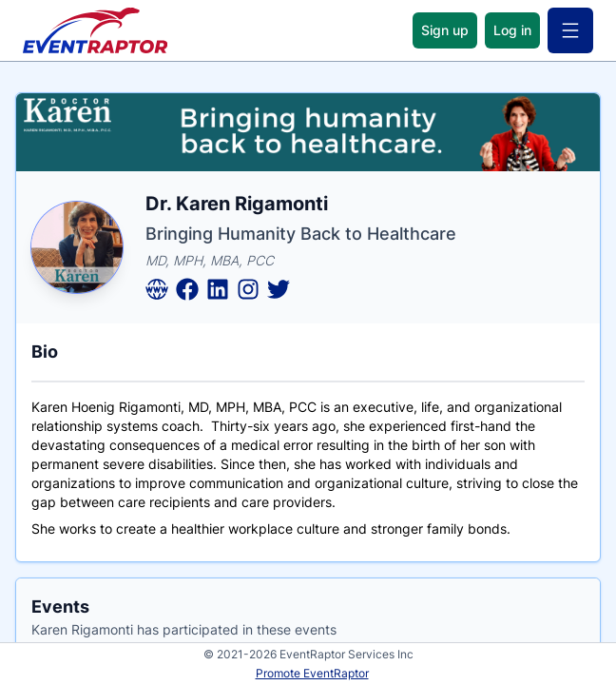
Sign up (445, 30)
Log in (512, 30)
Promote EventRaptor (312, 673)
